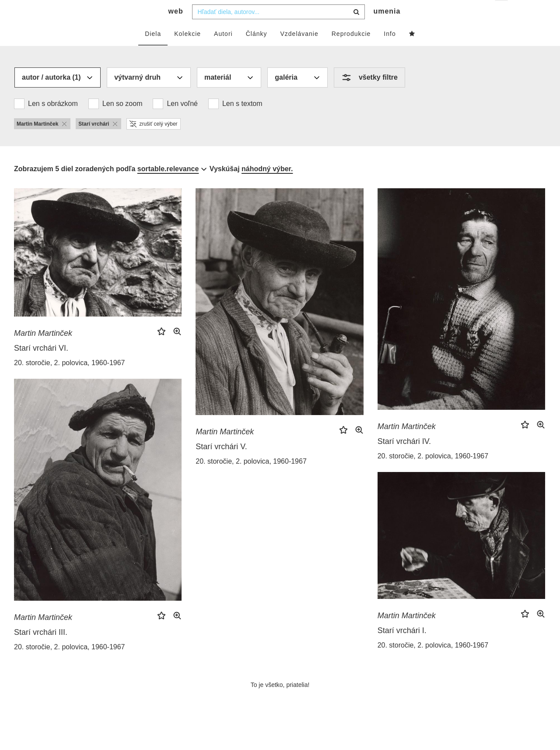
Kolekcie (187, 51)
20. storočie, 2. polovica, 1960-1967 (70, 380)
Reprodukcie (351, 51)
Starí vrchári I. (402, 648)
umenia (387, 29)
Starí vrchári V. (221, 464)
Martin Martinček (43, 351)
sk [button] (502, 13)
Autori (223, 51)
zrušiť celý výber (153, 141)
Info (390, 51)
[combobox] (278, 29)
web (176, 29)
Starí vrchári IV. (404, 459)
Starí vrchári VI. (41, 366)
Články (257, 51)
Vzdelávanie (299, 51)
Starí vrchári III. (41, 649)
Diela (153, 51)
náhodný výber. (267, 186)
